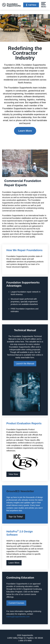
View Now (13, 474)
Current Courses (16, 603)
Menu (43, 5)
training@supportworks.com (18, 617)
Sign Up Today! (16, 517)
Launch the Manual (25, 364)
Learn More (25, 131)
